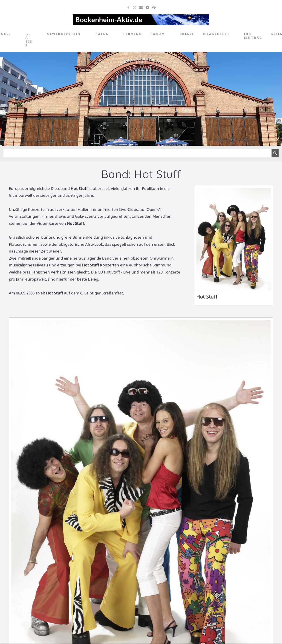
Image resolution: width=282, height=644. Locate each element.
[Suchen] (137, 153)
